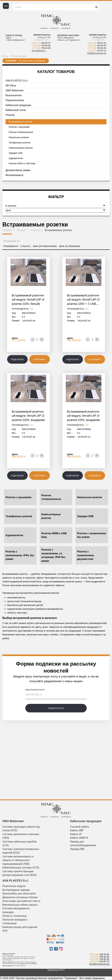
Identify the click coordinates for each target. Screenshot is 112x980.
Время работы (42, 35)
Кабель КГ (76, 834)
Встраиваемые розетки (21, 122)
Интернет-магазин (68, 35)
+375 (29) (41, 48)
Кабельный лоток (16, 110)
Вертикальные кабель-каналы (20, 905)
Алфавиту (25, 246)
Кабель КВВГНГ (79, 838)
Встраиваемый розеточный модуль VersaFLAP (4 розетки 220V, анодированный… (84, 416)
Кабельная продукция (18, 105)
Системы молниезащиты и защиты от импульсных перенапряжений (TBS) (18, 860)
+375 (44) (41, 45)
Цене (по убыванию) (69, 246)
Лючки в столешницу (15, 916)
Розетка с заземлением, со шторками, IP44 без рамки (53, 555)
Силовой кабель (80, 827)
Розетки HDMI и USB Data (22, 163)
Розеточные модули (14, 886)
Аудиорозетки (16, 158)
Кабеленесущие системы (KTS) (21, 868)
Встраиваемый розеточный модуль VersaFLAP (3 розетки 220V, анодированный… (28, 416)
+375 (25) (97, 45)
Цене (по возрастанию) (45, 246)
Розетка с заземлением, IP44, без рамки (20, 555)
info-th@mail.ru (39, 51)
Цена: (15, 338)
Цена (55, 210)
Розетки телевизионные (21, 132)
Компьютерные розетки (21, 148)
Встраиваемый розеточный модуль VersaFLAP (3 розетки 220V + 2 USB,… (83, 300)
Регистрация (19, 56)
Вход (5, 56)
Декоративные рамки (18, 170)
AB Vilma (11, 86)
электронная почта (35, 690)
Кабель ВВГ (77, 830)
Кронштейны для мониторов (19, 894)
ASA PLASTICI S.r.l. (17, 81)
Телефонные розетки (20, 143)
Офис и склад (14, 35)
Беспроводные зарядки (16, 890)
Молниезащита (14, 175)
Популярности (11, 246)
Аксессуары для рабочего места (21, 901)
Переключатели (15, 100)
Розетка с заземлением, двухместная (86, 555)
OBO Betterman (15, 90)
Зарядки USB (16, 153)
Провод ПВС (77, 849)
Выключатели (14, 95)
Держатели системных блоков (20, 897)
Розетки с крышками (19, 127)
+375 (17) (41, 43)
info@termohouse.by (97, 53)
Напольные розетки (19, 137)
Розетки (10, 115)
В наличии (55, 205)
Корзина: (11, 61)
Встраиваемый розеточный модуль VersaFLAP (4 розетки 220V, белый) (28, 300)
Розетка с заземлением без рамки (92, 535)
